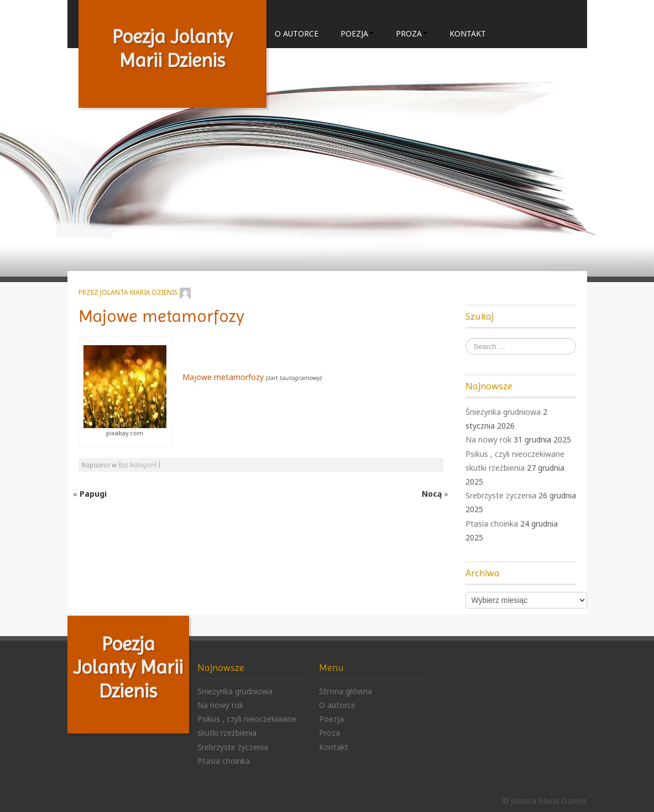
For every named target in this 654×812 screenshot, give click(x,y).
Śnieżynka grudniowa (503, 412)
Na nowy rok (488, 439)
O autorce (297, 33)
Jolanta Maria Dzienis (139, 292)
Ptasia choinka (492, 524)
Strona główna (346, 691)
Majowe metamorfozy (161, 316)
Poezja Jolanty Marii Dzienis (172, 48)
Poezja (357, 33)
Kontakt (468, 33)
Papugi (93, 494)
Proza (412, 33)
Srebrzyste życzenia (501, 495)
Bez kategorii (138, 465)
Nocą (432, 494)
